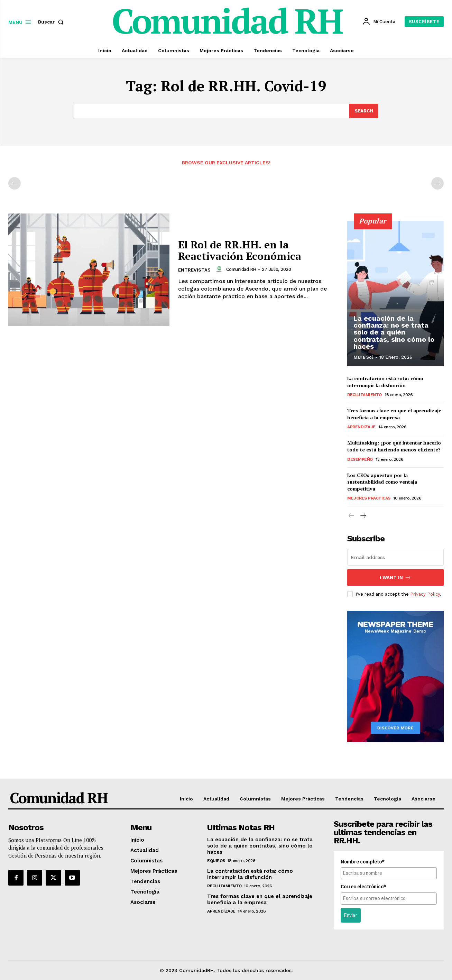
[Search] (364, 111)
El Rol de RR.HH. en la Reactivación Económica (239, 250)
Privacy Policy (425, 594)
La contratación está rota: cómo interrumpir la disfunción (385, 382)
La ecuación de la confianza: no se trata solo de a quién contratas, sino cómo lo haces (394, 332)
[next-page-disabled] (437, 183)
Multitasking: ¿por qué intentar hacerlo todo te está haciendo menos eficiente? (394, 446)
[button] (52, 22)
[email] (395, 557)
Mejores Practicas (369, 498)
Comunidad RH (241, 269)
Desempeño (360, 459)
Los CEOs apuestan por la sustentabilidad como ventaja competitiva (382, 482)
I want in (395, 578)
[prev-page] (15, 183)
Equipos (216, 861)
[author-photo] (220, 269)
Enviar (351, 915)
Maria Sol (363, 357)
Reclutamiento (365, 395)
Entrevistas (194, 270)
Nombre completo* (363, 862)
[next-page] (363, 516)
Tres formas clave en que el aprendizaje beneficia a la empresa (394, 414)
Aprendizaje (361, 427)
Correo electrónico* (363, 887)
